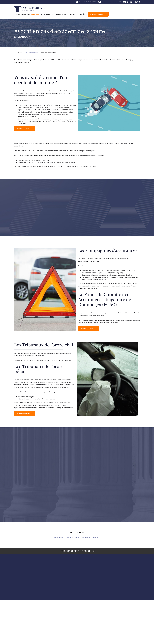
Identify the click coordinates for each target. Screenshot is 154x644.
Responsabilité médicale (90, 537)
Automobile (47, 14)
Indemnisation (36, 14)
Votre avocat (25, 14)
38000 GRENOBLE (88, 2)
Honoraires (73, 14)
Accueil (17, 14)
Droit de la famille (60, 14)
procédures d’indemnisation (36, 96)
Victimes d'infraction (72, 537)
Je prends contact (98, 14)
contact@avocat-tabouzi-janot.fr (112, 2)
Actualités (81, 14)
